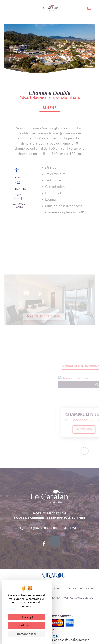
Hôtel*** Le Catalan (49, 513)
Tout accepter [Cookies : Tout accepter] (27, 617)
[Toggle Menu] (9, 9)
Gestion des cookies (80, 588)
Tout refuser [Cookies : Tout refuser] (27, 625)
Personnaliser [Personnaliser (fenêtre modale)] (27, 634)
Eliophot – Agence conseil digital (71, 598)
